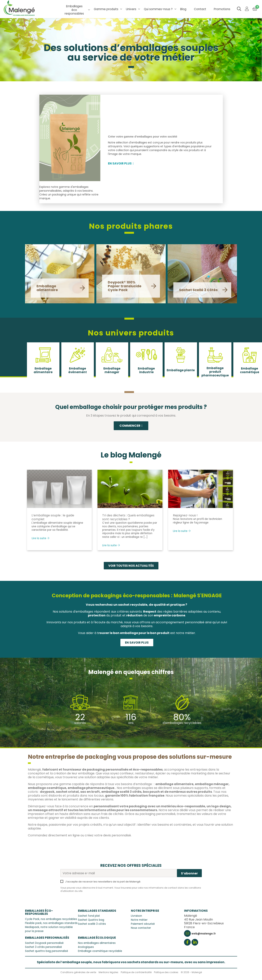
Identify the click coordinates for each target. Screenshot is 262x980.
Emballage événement (78, 370)
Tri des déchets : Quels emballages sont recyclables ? (128, 517)
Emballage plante (181, 370)
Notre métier (139, 920)
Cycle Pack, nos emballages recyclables (51, 919)
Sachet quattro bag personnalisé (47, 951)
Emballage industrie (146, 370)
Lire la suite (41, 538)
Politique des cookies (166, 972)
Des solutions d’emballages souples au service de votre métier (131, 54)
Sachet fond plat (89, 916)
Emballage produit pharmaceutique (215, 372)
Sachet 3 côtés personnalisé (43, 947)
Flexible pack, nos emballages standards (51, 923)
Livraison (136, 916)
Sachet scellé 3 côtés (92, 924)
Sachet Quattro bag (91, 920)
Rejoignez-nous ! (185, 516)
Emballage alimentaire (43, 370)
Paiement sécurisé (143, 924)
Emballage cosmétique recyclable (100, 951)
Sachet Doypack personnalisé (44, 943)
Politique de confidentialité (136, 972)
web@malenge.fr (204, 934)
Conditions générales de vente (78, 972)
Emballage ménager (112, 370)
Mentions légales (108, 972)
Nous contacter (141, 928)
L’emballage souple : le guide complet (53, 517)
